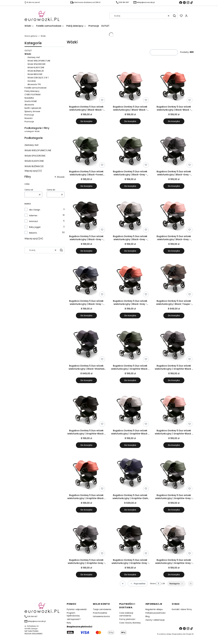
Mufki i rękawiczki (33, 108)
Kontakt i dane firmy (182, 609)
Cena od (29, 190)
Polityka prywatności (155, 613)
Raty (69, 623)
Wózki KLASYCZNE (36, 67)
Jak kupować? (74, 619)
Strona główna (31, 36)
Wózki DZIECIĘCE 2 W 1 (38, 78)
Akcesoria (29, 105)
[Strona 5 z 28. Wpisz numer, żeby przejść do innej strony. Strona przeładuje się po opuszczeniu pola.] (159, 584)
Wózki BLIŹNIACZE (36, 71)
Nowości (29, 118)
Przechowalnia (100, 613)
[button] (174, 16)
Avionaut (34, 221)
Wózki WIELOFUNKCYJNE (39, 61)
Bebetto (33, 233)
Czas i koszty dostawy (130, 623)
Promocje (29, 115)
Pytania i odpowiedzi (77, 609)
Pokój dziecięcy (32, 91)
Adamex (33, 216)
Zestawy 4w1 (34, 57)
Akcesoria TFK (34, 84)
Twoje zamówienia (102, 609)
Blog (148, 616)
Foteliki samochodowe (35, 88)
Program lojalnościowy (73, 614)
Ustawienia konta (101, 616)
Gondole (32, 81)
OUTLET (28, 51)
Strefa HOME (31, 101)
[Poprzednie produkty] (138, 584)
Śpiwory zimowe (32, 111)
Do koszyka (86, 121)
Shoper (189, 634)
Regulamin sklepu (154, 609)
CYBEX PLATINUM (32, 95)
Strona (153, 584)
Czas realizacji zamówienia (126, 614)
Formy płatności (127, 619)
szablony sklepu (165, 634)
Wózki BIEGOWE (35, 74)
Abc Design (35, 210)
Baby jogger (35, 227)
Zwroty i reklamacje (155, 620)
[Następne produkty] (176, 584)
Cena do (51, 190)
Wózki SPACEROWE (36, 64)
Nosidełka (29, 98)
